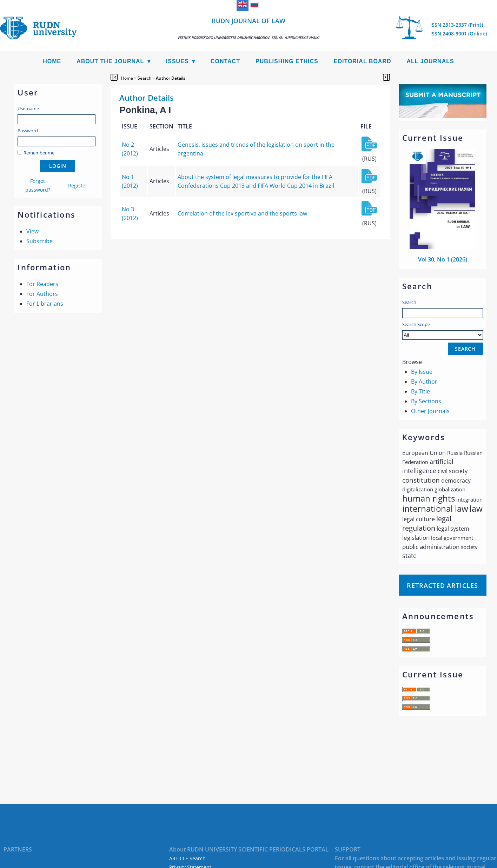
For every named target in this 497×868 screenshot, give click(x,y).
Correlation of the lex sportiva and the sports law (242, 213)
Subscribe (39, 241)
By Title (420, 391)
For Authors (42, 294)
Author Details (171, 78)
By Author (424, 382)
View (32, 231)
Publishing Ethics (287, 61)
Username (28, 108)
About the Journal (110, 61)
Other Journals (430, 411)
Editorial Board (363, 61)
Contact (225, 61)
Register (78, 185)
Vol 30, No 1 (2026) (443, 259)
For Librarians (45, 304)
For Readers (42, 284)
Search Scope (443, 330)
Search (409, 302)
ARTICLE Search (187, 858)
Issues (177, 61)
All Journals (430, 61)
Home (52, 61)
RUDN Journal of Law (249, 28)
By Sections (426, 401)
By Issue (422, 372)
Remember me (39, 153)
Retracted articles (442, 585)
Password (28, 131)
